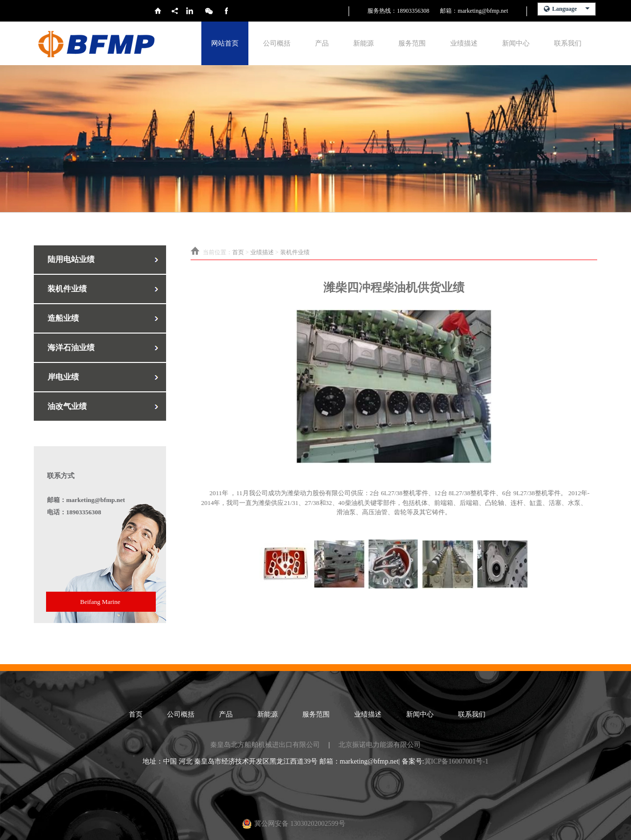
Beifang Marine (100, 602)
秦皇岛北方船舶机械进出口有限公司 (265, 745)
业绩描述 (464, 43)
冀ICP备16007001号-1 (456, 761)
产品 (322, 43)
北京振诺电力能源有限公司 (380, 745)
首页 (238, 252)
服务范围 (412, 43)
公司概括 (277, 43)
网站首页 (225, 43)
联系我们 (568, 43)
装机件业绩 (295, 252)
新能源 (364, 43)
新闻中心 (516, 43)
